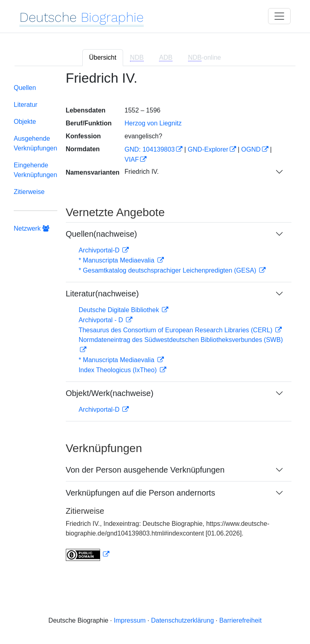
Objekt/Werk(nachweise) (110, 393)
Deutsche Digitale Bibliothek (120, 310)
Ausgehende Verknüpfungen (36, 143)
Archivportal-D (100, 250)
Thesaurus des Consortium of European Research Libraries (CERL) (177, 330)
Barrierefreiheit (240, 620)
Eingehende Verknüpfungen (36, 170)
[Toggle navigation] (279, 16)
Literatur (26, 105)
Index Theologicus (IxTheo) (119, 370)
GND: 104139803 (150, 149)
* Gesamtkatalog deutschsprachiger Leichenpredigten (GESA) (169, 270)
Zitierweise (29, 192)
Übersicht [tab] (103, 57)
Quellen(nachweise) (102, 234)
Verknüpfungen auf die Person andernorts (140, 493)
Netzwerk (31, 228)
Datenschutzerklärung (182, 620)
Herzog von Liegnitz (153, 123)
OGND (251, 149)
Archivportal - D (102, 320)
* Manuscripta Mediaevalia (117, 260)
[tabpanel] (155, 321)
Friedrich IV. (141, 172)
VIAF (132, 159)
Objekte (25, 122)
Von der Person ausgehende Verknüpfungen (145, 470)
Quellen (25, 88)
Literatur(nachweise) (102, 294)
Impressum (130, 620)
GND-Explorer (208, 149)
